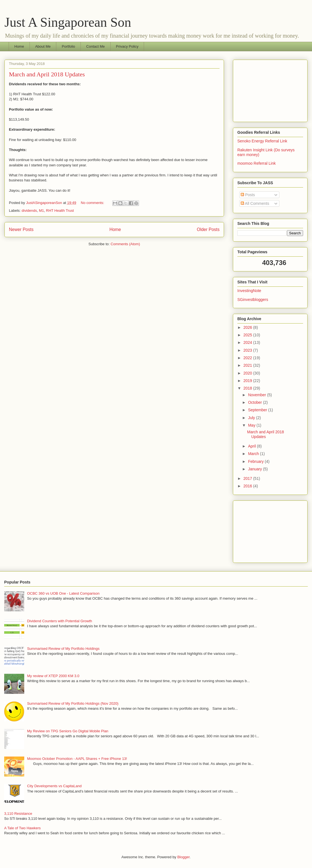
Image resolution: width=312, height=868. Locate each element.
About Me (43, 46)
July (252, 418)
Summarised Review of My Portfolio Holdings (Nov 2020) (73, 703)
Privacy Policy (127, 46)
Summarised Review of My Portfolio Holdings (63, 649)
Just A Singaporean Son (68, 22)
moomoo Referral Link (257, 163)
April (252, 446)
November (257, 395)
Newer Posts (21, 229)
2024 (248, 342)
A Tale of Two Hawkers (22, 828)
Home (19, 46)
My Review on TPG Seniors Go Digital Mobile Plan (68, 731)
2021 (248, 365)
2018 (248, 388)
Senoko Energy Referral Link (262, 141)
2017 (248, 478)
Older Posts (208, 229)
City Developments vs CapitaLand (54, 786)
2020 (248, 373)
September (258, 410)
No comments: (93, 203)
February (256, 461)
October (255, 402)
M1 (42, 211)
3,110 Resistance (18, 814)
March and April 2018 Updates (47, 74)
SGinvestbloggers (253, 300)
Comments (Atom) (125, 244)
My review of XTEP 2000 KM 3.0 (53, 676)
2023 (248, 350)
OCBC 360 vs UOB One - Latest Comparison (63, 593)
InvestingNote (249, 291)
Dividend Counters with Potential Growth (59, 621)
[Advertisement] (270, 90)
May (252, 425)
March (254, 454)
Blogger (183, 857)
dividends (29, 211)
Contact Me (96, 46)
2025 (248, 335)
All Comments (255, 203)
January (255, 469)
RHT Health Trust (60, 211)
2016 (248, 486)
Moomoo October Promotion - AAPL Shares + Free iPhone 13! (77, 759)
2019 (248, 381)
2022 (248, 358)
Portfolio (69, 46)
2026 (248, 327)
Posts (248, 195)
